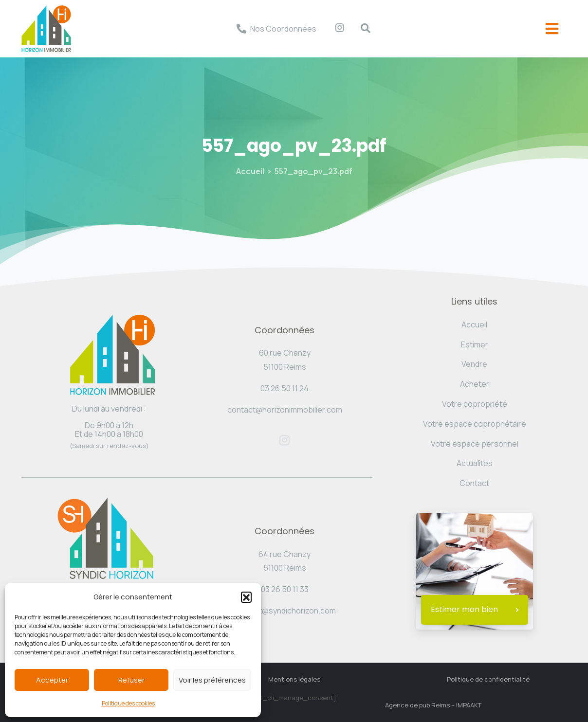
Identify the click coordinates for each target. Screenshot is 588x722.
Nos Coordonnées (283, 29)
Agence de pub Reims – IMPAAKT (433, 705)
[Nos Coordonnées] (241, 29)
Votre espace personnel (475, 444)
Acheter (475, 384)
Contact (474, 483)
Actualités (475, 463)
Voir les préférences (212, 680)
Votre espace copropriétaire (475, 424)
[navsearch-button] (361, 29)
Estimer (475, 344)
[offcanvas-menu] (552, 29)
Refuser (131, 680)
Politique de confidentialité (488, 679)
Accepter (52, 680)
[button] (246, 597)
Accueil (250, 171)
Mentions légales (294, 679)
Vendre (474, 364)
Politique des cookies (128, 703)
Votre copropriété (475, 404)
